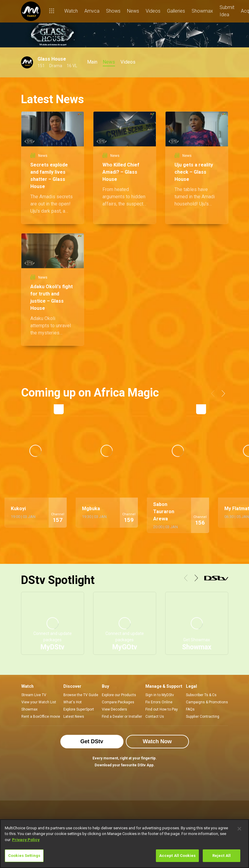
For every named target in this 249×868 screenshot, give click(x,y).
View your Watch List (39, 702)
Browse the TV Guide (81, 695)
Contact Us (155, 717)
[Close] (239, 829)
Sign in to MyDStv (160, 695)
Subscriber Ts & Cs (201, 695)
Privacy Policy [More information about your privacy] (26, 840)
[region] (124, 844)
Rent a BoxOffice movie (41, 717)
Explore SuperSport (79, 709)
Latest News (74, 717)
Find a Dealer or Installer (122, 717)
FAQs (190, 709)
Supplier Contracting (203, 717)
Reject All (222, 856)
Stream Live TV (34, 695)
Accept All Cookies (177, 856)
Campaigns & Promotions (207, 702)
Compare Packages (118, 702)
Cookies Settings (24, 856)
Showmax (29, 709)
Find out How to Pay (162, 709)
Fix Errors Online (159, 702)
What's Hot (73, 702)
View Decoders (114, 709)
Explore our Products (119, 695)
